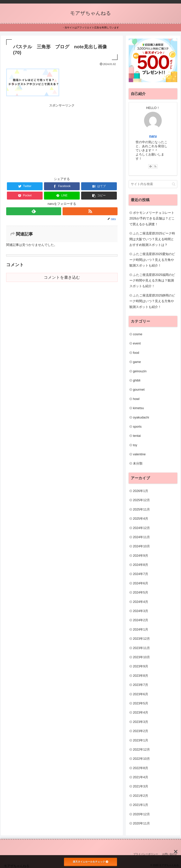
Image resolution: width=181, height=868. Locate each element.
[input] (153, 184)
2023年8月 (141, 676)
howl (136, 399)
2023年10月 (141, 657)
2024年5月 (141, 592)
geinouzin (140, 371)
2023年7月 (141, 685)
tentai (137, 436)
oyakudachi (141, 417)
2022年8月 (141, 768)
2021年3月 (141, 786)
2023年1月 (141, 740)
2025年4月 (141, 519)
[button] (99, 196)
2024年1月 (141, 629)
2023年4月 (141, 713)
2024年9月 (141, 556)
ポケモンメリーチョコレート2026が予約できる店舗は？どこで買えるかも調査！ (152, 218)
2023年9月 (141, 666)
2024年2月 (141, 620)
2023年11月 (141, 648)
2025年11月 (141, 509)
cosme (138, 334)
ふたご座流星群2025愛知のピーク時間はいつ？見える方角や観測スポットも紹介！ (152, 260)
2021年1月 (141, 805)
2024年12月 (141, 528)
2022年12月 (141, 750)
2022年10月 (141, 759)
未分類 (138, 463)
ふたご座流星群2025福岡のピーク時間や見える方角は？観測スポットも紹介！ (152, 281)
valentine (139, 454)
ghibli (137, 380)
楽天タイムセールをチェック (90, 862)
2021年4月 (141, 777)
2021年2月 (141, 796)
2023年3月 (141, 722)
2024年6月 (141, 583)
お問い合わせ (170, 854)
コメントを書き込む (62, 277)
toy (135, 445)
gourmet (139, 390)
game (137, 362)
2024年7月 (141, 574)
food (136, 353)
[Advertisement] (62, 133)
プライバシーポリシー (147, 854)
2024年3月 (141, 611)
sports (137, 427)
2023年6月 (141, 694)
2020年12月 (141, 814)
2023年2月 (141, 731)
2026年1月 (141, 491)
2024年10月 (141, 546)
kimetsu (138, 408)
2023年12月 (141, 639)
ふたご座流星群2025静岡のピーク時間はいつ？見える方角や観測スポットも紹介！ (152, 301)
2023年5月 (141, 703)
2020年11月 (141, 823)
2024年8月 (141, 565)
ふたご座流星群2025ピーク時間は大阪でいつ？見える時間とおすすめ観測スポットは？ (152, 239)
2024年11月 (141, 537)
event (137, 343)
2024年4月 (141, 602)
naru (153, 136)
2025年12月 (141, 500)
